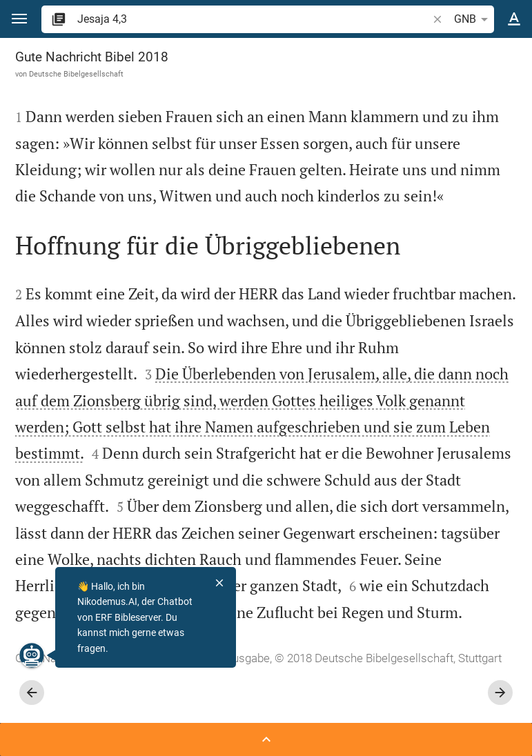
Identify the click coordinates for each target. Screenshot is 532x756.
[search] (254, 19)
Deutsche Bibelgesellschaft (76, 74)
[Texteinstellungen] (514, 19)
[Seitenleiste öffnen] (266, 739)
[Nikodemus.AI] (32, 655)
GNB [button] (473, 19)
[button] (19, 19)
